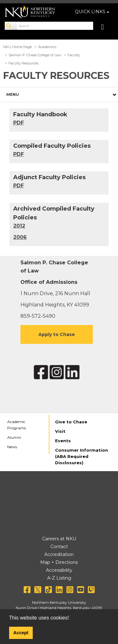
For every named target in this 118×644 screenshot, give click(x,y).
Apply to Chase (57, 334)
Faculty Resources (23, 63)
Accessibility (59, 570)
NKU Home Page (17, 47)
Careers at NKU (59, 539)
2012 (19, 226)
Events (63, 441)
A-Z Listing (59, 578)
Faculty (74, 55)
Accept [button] (21, 633)
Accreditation (59, 554)
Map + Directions (59, 562)
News (12, 447)
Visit (60, 431)
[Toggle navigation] (106, 28)
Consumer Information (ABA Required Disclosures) (81, 456)
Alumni (14, 437)
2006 (20, 237)
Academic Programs (17, 425)
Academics (47, 47)
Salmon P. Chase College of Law (35, 55)
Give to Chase (71, 422)
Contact (59, 547)
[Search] (11, 26)
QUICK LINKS (92, 12)
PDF (19, 154)
